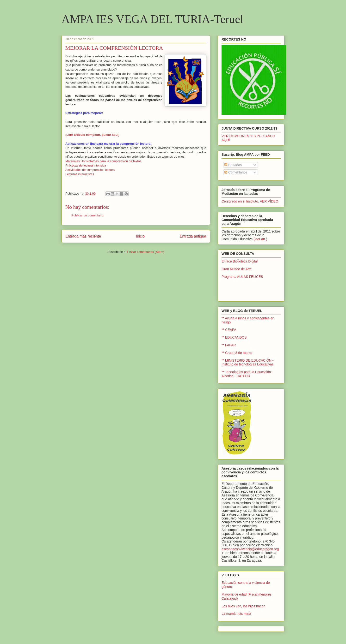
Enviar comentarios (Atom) (146, 252)
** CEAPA (229, 330)
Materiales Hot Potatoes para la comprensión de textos (103, 161)
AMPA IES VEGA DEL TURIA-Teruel (152, 19)
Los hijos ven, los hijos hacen (243, 606)
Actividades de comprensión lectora (90, 170)
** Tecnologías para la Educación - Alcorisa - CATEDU (247, 374)
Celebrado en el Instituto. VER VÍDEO (250, 201)
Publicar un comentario (87, 215)
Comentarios (236, 172)
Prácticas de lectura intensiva (86, 165)
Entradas (233, 165)
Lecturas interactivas (80, 174)
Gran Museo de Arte (237, 269)
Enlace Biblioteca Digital (240, 261)
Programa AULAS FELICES (242, 277)
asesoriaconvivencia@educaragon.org (250, 549)
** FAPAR (229, 345)
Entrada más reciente (83, 236)
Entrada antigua (193, 236)
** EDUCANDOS (234, 337)
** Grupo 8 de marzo (237, 353)
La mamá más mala (236, 614)
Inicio (140, 236)
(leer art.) (260, 239)
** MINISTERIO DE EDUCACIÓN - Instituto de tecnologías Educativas (247, 362)
